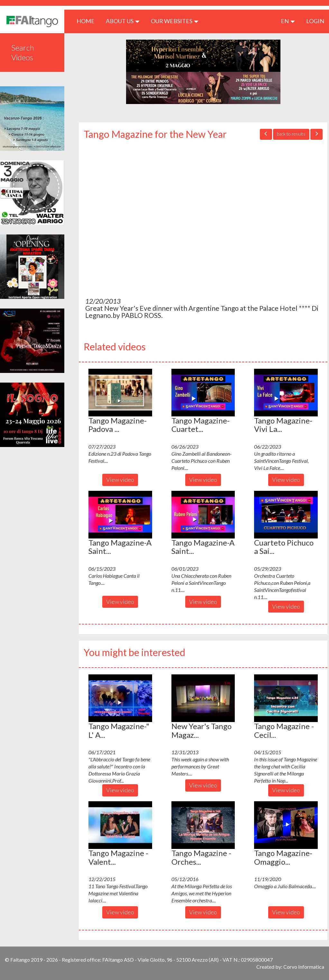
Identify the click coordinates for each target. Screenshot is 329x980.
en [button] (288, 21)
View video (120, 480)
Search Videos (23, 52)
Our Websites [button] (175, 21)
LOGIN (315, 21)
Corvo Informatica (304, 967)
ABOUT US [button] (123, 21)
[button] (120, 393)
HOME (88, 21)
